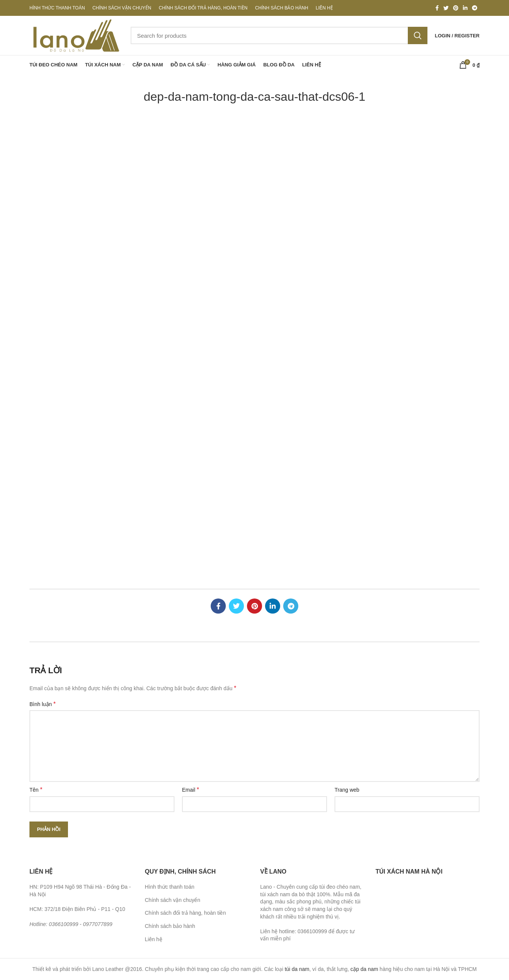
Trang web (347, 790)
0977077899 (98, 924)
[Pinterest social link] (456, 8)
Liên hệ (154, 939)
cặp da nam (364, 969)
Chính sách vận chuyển (173, 900)
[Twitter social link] (446, 8)
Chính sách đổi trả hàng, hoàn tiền (186, 913)
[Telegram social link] (475, 8)
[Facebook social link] (437, 8)
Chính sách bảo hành (170, 926)
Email (190, 790)
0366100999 (63, 924)
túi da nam (297, 969)
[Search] (279, 35)
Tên (36, 790)
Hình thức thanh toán (170, 887)
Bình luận (43, 704)
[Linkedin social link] (465, 8)
